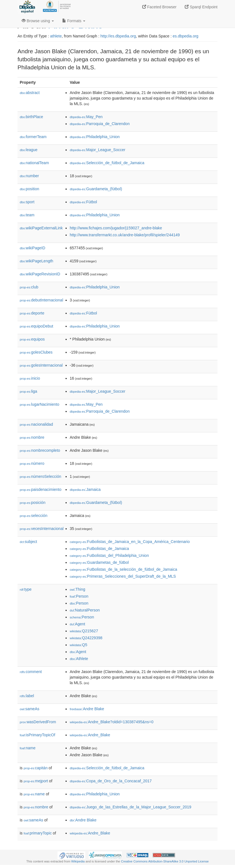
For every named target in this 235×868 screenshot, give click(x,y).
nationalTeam (34, 163)
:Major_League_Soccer (97, 150)
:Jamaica (85, 489)
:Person (79, 596)
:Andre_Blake (90, 735)
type (26, 589)
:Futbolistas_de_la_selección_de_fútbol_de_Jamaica (123, 569)
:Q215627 (84, 631)
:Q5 (78, 645)
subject (28, 542)
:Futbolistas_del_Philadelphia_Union (109, 555)
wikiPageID (32, 248)
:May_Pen (86, 117)
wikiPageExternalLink (41, 228)
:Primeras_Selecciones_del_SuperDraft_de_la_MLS (123, 576)
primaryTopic (38, 833)
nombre (32, 437)
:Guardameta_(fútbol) (96, 189)
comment (31, 672)
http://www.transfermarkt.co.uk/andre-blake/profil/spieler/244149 (125, 235)
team (27, 215)
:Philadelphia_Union (95, 137)
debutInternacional (41, 300)
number (29, 176)
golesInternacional (41, 365)
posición (32, 502)
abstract (30, 93)
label (27, 696)
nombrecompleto (40, 450)
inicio (30, 378)
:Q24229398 (86, 638)
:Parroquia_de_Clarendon (100, 124)
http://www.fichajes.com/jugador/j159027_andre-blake (116, 228)
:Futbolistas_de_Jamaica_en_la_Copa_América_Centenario (130, 542)
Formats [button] (74, 21)
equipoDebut (36, 326)
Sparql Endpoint (201, 7)
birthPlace (31, 117)
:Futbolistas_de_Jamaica (99, 549)
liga (28, 391)
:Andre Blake (87, 709)
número (32, 463)
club (29, 287)
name (28, 748)
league (29, 150)
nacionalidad (36, 424)
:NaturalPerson (85, 610)
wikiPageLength (37, 261)
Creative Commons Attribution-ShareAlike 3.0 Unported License (165, 861)
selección (33, 516)
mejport (36, 781)
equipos (32, 339)
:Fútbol (83, 202)
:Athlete (79, 659)
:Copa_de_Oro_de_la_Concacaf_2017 (111, 781)
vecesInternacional (42, 529)
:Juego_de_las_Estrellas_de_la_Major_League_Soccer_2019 (131, 807)
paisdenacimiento (41, 489)
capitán (36, 768)
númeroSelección (40, 476)
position (29, 189)
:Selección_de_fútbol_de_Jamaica (107, 163)
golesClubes (36, 352)
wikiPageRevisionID (40, 274)
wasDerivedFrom (38, 722)
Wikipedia (78, 861)
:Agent (77, 624)
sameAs (29, 709)
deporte (32, 313)
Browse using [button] (38, 21)
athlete (56, 36)
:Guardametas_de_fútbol (99, 562)
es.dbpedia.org (186, 36)
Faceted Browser (159, 7)
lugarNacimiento (39, 404)
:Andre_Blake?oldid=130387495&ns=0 (112, 722)
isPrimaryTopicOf (37, 735)
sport (27, 202)
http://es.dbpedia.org (118, 36)
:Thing (77, 589)
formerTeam (33, 137)
